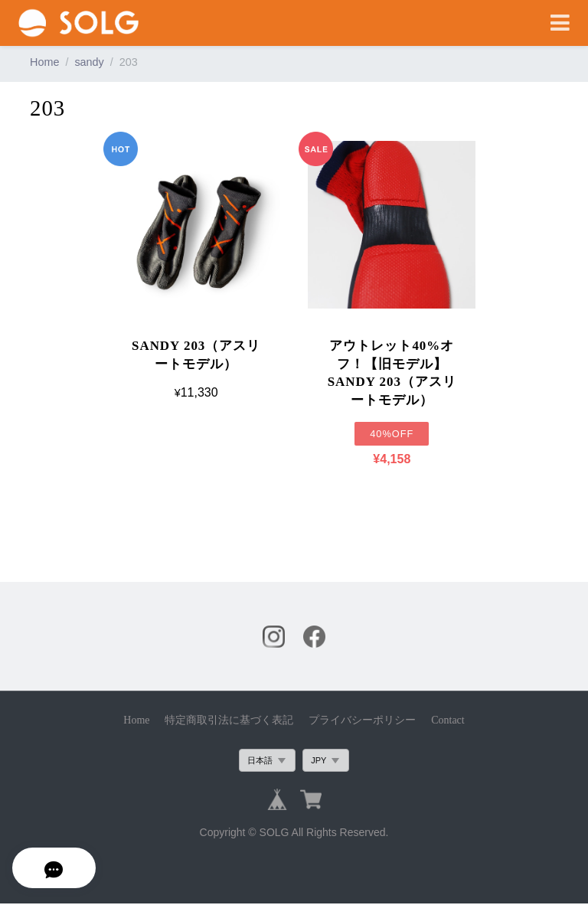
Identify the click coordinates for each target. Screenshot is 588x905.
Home (44, 62)
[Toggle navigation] (560, 23)
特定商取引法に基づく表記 (229, 721)
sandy (89, 62)
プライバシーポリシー (362, 721)
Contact (448, 721)
